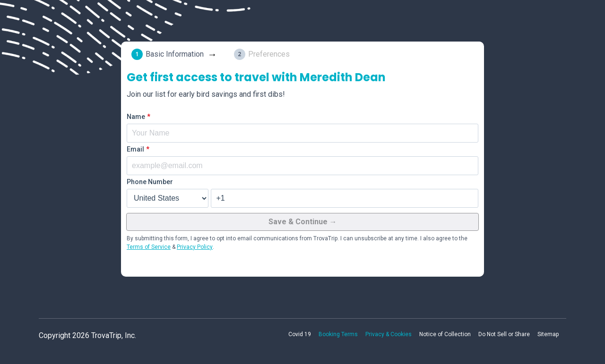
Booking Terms (338, 334)
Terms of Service (149, 247)
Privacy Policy (195, 247)
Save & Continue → (303, 222)
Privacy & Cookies (389, 334)
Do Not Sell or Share (504, 334)
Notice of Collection (445, 334)
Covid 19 (300, 334)
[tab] (176, 54)
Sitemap (548, 334)
